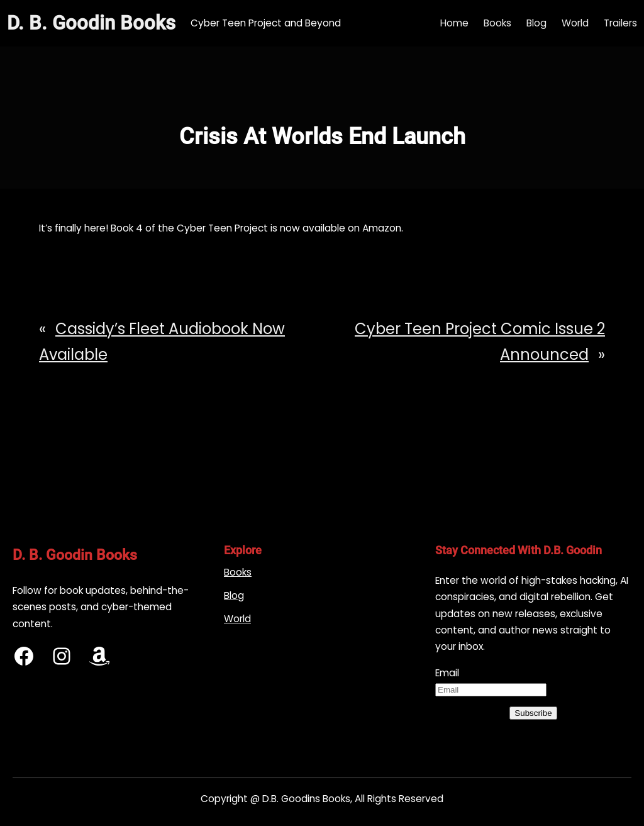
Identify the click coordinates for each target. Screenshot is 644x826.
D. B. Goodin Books (91, 23)
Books (238, 572)
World (237, 619)
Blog (234, 595)
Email (447, 673)
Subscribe (533, 713)
